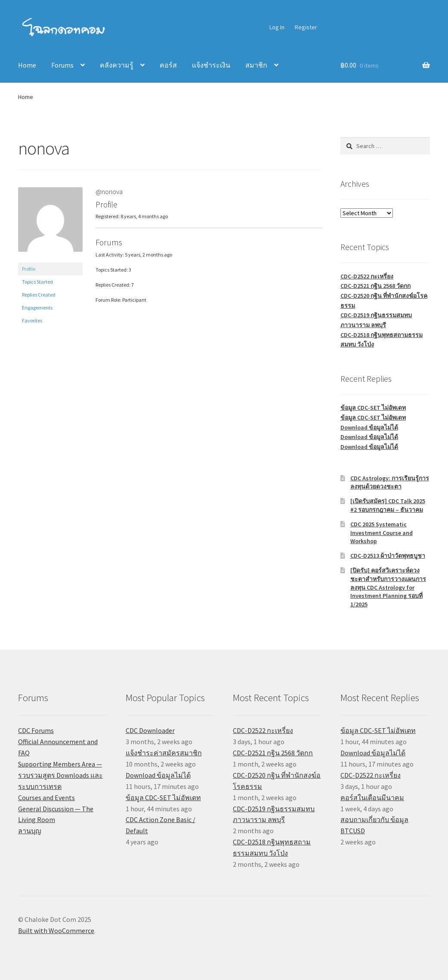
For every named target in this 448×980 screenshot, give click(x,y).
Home (27, 65)
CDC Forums (36, 730)
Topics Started (37, 282)
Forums (62, 65)
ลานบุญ (30, 831)
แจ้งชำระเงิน (211, 65)
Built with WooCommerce (56, 931)
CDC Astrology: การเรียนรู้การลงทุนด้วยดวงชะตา (390, 482)
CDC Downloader (150, 730)
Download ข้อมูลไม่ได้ (369, 427)
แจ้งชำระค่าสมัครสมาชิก (164, 753)
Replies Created (39, 295)
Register (306, 27)
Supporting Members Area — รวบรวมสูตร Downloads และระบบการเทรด (60, 775)
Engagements (37, 308)
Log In (277, 27)
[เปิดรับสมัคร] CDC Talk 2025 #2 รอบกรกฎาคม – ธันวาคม (388, 505)
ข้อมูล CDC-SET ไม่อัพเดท (373, 408)
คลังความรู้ (117, 65)
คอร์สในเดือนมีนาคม (372, 798)
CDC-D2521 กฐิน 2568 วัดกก (375, 286)
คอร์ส (168, 65)
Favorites (32, 320)
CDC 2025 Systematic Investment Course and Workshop (382, 533)
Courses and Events (46, 798)
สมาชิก (256, 65)
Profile (29, 269)
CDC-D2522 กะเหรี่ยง (367, 276)
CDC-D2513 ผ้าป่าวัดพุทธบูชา (388, 556)
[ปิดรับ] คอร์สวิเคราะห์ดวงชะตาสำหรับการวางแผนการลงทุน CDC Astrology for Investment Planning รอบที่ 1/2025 (388, 587)
